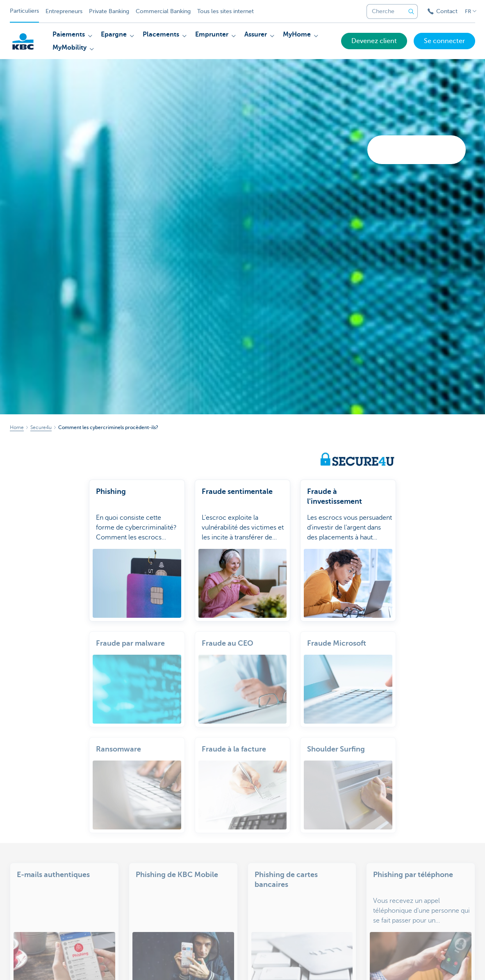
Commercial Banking (163, 11)
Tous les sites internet (225, 11)
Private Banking (109, 11)
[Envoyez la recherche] (411, 11)
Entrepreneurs (64, 11)
